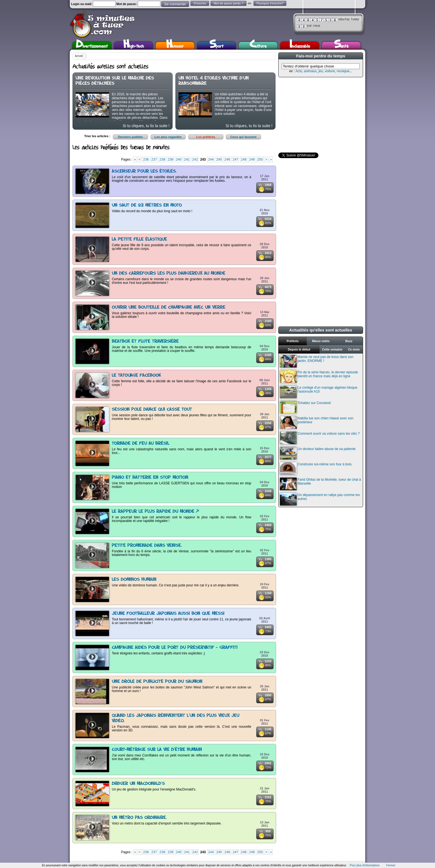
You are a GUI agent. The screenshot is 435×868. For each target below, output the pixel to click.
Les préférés (206, 137)
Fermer (391, 865)
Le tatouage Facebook (136, 375)
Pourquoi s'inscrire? (270, 3)
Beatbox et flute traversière (145, 341)
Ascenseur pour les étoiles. (144, 171)
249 (252, 159)
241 (187, 159)
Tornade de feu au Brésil (141, 443)
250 (260, 159)
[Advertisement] (320, 115)
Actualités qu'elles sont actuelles (321, 330)
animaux (310, 71)
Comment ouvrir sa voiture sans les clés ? (320, 438)
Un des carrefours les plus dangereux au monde (169, 273)
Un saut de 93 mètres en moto (147, 205)
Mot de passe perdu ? (228, 3)
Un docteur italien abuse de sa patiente (318, 453)
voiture (330, 71)
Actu (299, 71)
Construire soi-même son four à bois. (316, 469)
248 (244, 159)
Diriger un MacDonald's (138, 784)
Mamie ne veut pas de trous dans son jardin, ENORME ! (317, 361)
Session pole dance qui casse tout (152, 409)
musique (343, 71)
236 (146, 159)
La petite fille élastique (139, 239)
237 (154, 159)
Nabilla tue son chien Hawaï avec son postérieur (317, 423)
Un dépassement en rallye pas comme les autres (320, 499)
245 (219, 159)
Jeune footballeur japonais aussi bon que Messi (168, 614)
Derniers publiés (130, 137)
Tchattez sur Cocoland (305, 407)
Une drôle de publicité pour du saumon (157, 682)
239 (170, 159)
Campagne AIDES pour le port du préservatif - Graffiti (175, 648)
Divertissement (92, 46)
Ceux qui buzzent (243, 137)
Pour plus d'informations (365, 865)
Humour (175, 46)
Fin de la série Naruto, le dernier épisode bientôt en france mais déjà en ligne (319, 377)
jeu (321, 71)
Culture (258, 46)
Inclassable (300, 46)
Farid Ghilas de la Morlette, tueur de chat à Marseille (320, 484)
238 (162, 159)
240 (179, 159)
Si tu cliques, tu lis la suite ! (146, 126)
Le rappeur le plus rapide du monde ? (155, 512)
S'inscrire (200, 3)
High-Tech (134, 46)
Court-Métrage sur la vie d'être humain (157, 750)
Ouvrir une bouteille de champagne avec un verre (169, 307)
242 (195, 159)
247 (235, 159)
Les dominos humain (134, 580)
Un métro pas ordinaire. (139, 818)
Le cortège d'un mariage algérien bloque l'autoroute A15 (319, 392)
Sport (217, 46)
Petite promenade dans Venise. (147, 546)
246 (227, 159)
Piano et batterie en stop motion (150, 477)
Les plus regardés (168, 137)
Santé (341, 46)
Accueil (79, 56)
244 (211, 159)
